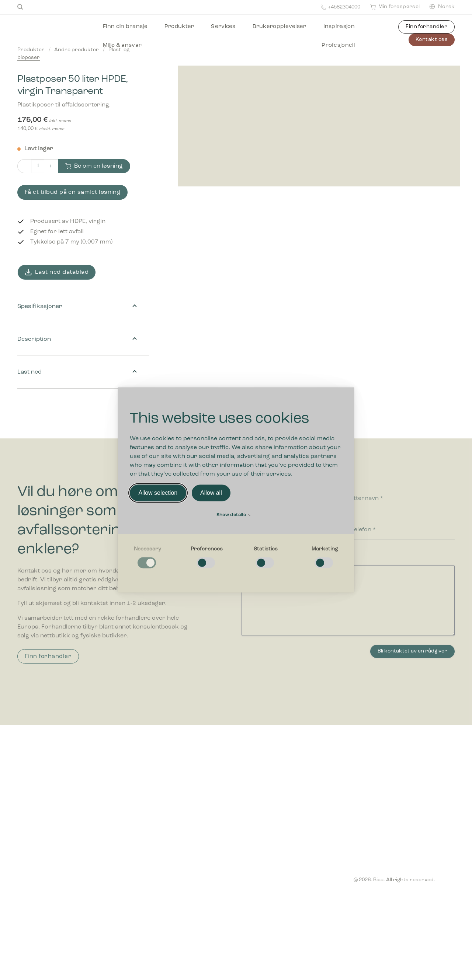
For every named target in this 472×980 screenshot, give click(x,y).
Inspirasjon (339, 27)
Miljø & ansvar (122, 45)
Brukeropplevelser (280, 27)
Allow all (211, 493)
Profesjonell (338, 45)
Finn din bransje (125, 27)
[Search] (20, 7)
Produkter (179, 27)
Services (223, 27)
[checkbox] (147, 558)
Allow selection (158, 493)
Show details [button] (234, 515)
